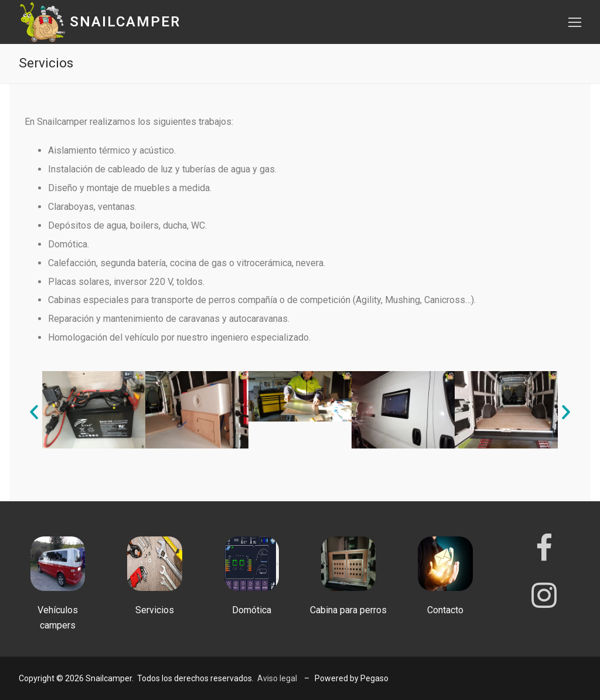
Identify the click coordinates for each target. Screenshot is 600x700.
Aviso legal (277, 678)
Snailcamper (125, 22)
